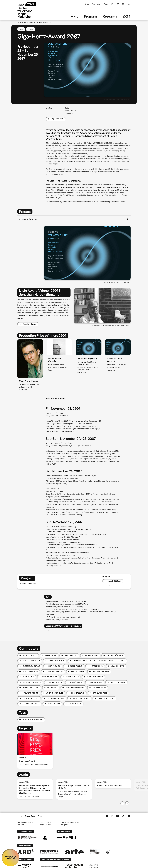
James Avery (71, 655)
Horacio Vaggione (55, 698)
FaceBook (107, 816)
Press (106, 4)
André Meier (76, 682)
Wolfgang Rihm (30, 693)
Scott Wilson (75, 704)
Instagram (112, 816)
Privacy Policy (30, 816)
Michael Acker (30, 655)
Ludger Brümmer (115, 655)
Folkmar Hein (78, 671)
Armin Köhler (72, 677)
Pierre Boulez (92, 655)
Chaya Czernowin (31, 661)
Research (110, 16)
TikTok (123, 816)
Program (90, 16)
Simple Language (112, 4)
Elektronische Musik (33, 720)
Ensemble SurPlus (31, 666)
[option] (36, 751)
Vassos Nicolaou (31, 688)
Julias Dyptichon (56, 661)
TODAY (10, 858)
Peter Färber (97, 666)
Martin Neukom (118, 682)
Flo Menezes (96, 682)
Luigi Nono (52, 688)
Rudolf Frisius (75, 666)
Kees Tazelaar (78, 693)
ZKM (126, 16)
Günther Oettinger (75, 688)
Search (129, 4)
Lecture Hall (70, 113)
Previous (122, 803)
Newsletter (96, 4)
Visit (74, 16)
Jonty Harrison (30, 671)
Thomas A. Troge (31, 698)
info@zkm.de (65, 825)
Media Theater (71, 111)
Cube (67, 108)
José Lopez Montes (32, 682)
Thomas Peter (99, 688)
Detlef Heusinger (101, 671)
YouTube (118, 816)
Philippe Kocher (50, 677)
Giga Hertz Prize (57, 119)
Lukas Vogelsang (106, 698)
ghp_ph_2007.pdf (114, 581)
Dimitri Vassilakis (81, 698)
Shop (87, 4)
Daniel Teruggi (100, 693)
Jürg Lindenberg (95, 677)
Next (127, 803)
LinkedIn (129, 816)
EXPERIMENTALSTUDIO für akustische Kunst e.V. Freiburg (99, 661)
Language (123, 4)
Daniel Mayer (56, 682)
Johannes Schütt (55, 693)
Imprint (20, 816)
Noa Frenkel (54, 666)
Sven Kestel (28, 677)
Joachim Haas (118, 666)
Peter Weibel (54, 704)
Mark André (51, 655)
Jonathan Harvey (29, 324)
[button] (87, 70)
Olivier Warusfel (31, 704)
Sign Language (118, 4)
